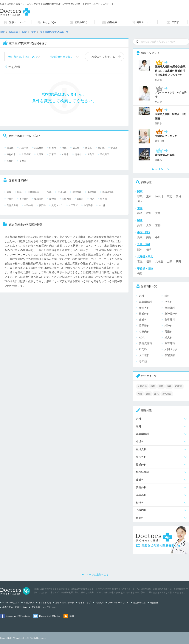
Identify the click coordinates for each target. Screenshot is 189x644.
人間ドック (57, 205)
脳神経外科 (108, 192)
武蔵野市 (39, 148)
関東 (25, 32)
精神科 (53, 199)
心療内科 (66, 199)
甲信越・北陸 (145, 269)
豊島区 (91, 154)
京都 (158, 225)
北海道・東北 (145, 256)
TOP (2, 32)
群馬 (140, 196)
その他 (102, 205)
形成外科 (92, 192)
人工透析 (73, 205)
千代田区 (105, 154)
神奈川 (159, 196)
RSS (72, 616)
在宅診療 (88, 205)
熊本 (140, 249)
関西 (140, 220)
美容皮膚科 (12, 205)
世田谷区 (26, 154)
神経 (148, 394)
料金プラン (29, 603)
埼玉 (140, 201)
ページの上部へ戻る (98, 575)
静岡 (140, 213)
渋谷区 (10, 148)
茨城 (178, 196)
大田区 (40, 154)
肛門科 (42, 205)
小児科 (48, 192)
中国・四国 (144, 232)
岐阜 (149, 213)
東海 (140, 208)
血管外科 (28, 205)
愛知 (158, 213)
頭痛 (161, 386)
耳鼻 (140, 394)
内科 (9, 192)
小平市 (65, 154)
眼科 (19, 192)
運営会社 (154, 603)
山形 (169, 261)
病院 (153, 386)
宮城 (140, 261)
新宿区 (89, 148)
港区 (64, 148)
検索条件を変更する (103, 57)
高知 (149, 237)
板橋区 (10, 161)
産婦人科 (62, 192)
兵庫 (140, 225)
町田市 (53, 148)
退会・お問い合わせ (65, 603)
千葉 (169, 196)
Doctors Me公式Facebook (18, 616)
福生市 (76, 148)
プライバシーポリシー (118, 603)
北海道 (159, 261)
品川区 (101, 148)
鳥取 (140, 237)
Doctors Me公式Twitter (50, 616)
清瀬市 (78, 154)
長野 (140, 273)
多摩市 (23, 161)
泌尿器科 (39, 199)
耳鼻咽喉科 (33, 192)
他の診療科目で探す (61, 57)
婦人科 (104, 199)
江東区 (53, 154)
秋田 (178, 261)
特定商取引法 (139, 603)
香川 (158, 237)
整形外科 (77, 192)
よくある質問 (45, 603)
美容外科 (24, 199)
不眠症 (179, 386)
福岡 (149, 249)
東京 (149, 196)
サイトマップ (85, 603)
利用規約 (99, 603)
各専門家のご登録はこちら (15, 607)
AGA (92, 199)
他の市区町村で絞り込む (23, 57)
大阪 (149, 225)
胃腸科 (80, 199)
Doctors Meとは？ (11, 603)
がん (157, 394)
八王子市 (24, 148)
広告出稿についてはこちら (44, 607)
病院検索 (13, 32)
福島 (149, 261)
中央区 (114, 148)
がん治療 (167, 394)
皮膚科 (10, 199)
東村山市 (11, 154)
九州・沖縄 (144, 244)
